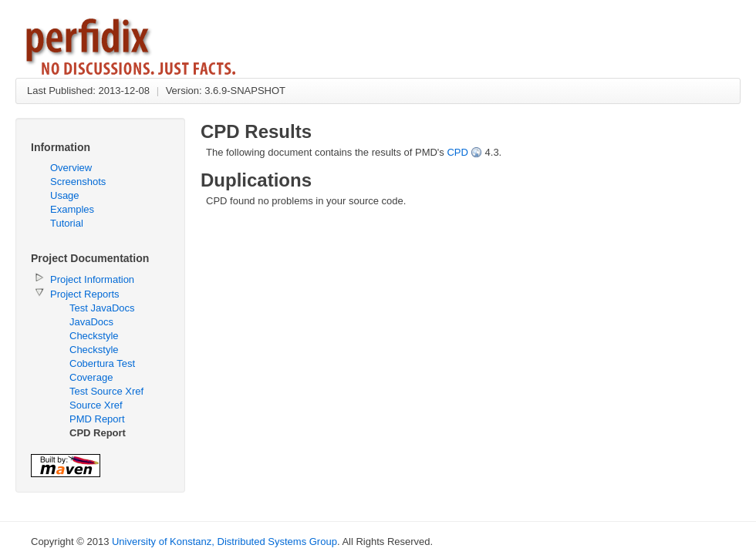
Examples (72, 209)
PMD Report (97, 419)
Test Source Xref (106, 391)
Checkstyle (94, 336)
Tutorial (67, 223)
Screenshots (78, 182)
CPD (457, 152)
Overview (71, 168)
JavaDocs (91, 322)
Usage (65, 195)
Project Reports (85, 294)
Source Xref (96, 405)
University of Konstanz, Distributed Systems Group (224, 542)
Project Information (92, 279)
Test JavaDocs (102, 308)
